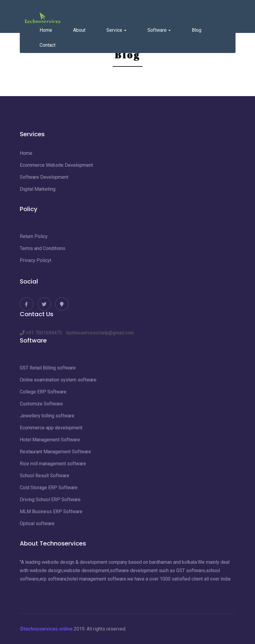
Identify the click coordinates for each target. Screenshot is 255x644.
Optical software (37, 523)
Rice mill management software (53, 464)
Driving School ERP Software (50, 500)
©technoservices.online (46, 629)
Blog (197, 30)
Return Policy (34, 236)
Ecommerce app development (51, 428)
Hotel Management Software (50, 440)
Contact (47, 45)
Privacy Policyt (36, 260)
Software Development (44, 177)
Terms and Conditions (43, 248)
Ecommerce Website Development (56, 165)
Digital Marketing (38, 189)
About (79, 30)
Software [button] (159, 30)
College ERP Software (43, 392)
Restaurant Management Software (55, 452)
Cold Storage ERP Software (49, 488)
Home (46, 30)
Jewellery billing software (47, 416)
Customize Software (41, 404)
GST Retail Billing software (48, 368)
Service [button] (116, 30)
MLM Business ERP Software (51, 512)
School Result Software (44, 476)
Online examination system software (58, 380)
